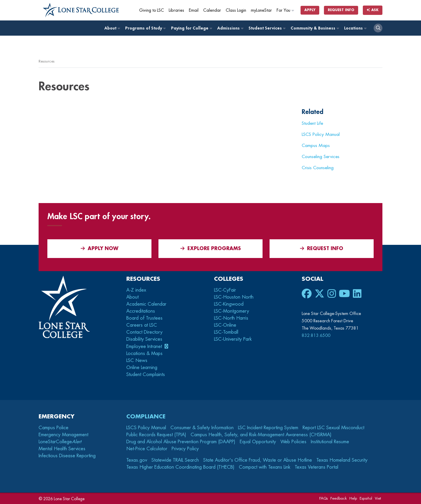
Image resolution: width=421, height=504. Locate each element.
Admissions (230, 28)
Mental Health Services (62, 449)
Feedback (339, 498)
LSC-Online (225, 325)
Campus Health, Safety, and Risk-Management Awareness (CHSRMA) (261, 435)
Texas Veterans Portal (316, 467)
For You (286, 10)
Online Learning (142, 368)
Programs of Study (145, 28)
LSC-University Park (233, 339)
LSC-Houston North (234, 297)
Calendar (212, 10)
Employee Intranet (145, 347)
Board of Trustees (144, 318)
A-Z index (136, 290)
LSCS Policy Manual (321, 134)
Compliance (146, 416)
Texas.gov (137, 460)
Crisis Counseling (318, 168)
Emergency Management (63, 435)
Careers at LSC (142, 325)
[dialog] (403, 486)
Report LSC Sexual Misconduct (333, 428)
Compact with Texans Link (265, 467)
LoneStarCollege (60, 442)
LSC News (137, 361)
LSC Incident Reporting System (268, 428)
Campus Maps (316, 146)
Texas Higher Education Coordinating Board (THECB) (180, 467)
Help (353, 498)
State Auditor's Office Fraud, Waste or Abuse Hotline (258, 460)
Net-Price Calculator (147, 449)
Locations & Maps (144, 354)
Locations (355, 28)
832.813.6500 (316, 335)
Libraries (176, 10)
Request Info (341, 10)
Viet (378, 498)
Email (194, 10)
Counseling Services (321, 157)
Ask (375, 10)
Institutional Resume (330, 442)
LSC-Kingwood (229, 304)
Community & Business (315, 28)
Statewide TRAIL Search (175, 460)
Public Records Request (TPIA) (156, 435)
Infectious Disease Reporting (67, 456)
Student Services (267, 28)
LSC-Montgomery (232, 311)
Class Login (236, 10)
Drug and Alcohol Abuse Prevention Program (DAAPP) (181, 442)
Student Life (312, 123)
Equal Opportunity (258, 442)
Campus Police (54, 428)
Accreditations (141, 311)
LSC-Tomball (226, 332)
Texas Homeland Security (342, 460)
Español (366, 498)
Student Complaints (146, 375)
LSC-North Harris (231, 318)
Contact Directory (144, 332)
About (112, 28)
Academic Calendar (146, 304)
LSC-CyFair (225, 290)
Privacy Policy (185, 449)
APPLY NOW (100, 248)
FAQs (323, 498)
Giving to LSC (152, 10)
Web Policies (293, 442)
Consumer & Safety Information (202, 428)
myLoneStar (261, 10)
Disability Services (144, 339)
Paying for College (191, 28)
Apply (310, 10)
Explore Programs (211, 248)
